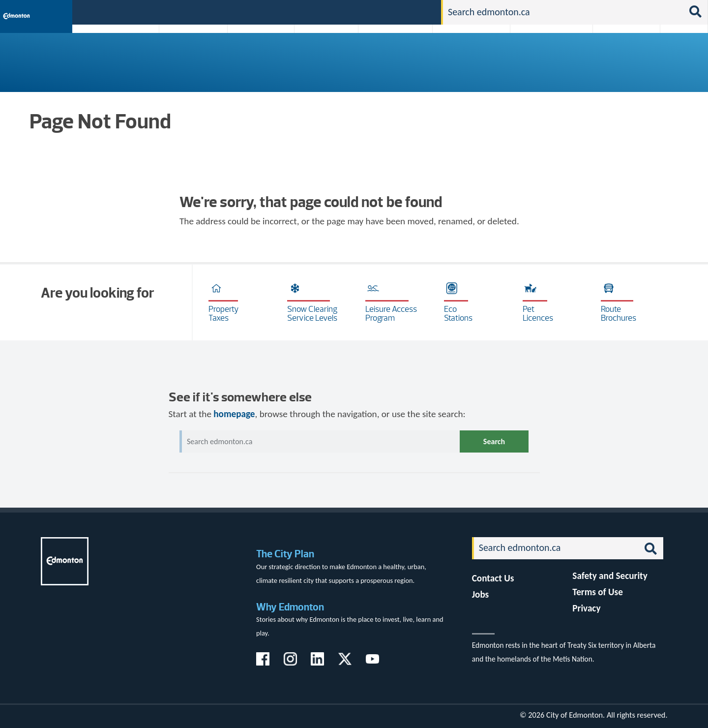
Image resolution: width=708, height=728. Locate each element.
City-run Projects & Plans (398, 55)
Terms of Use (598, 592)
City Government (324, 55)
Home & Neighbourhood (545, 55)
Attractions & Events (190, 55)
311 (357, 12)
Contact (416, 12)
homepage (234, 414)
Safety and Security (610, 576)
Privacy (586, 608)
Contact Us (493, 578)
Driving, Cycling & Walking (470, 55)
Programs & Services (621, 55)
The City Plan (285, 554)
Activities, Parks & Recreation (110, 55)
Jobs (383, 12)
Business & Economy (254, 55)
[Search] (563, 12)
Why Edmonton (290, 607)
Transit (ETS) (681, 55)
